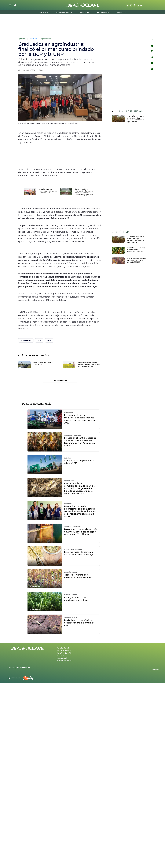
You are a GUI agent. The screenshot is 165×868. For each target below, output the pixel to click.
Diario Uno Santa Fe (64, 650)
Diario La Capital (63, 648)
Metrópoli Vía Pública (64, 661)
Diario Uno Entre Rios (64, 653)
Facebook (134, 5)
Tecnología (121, 12)
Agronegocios (103, 12)
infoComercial (62, 658)
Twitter (127, 5)
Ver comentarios (60, 380)
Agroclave (22, 39)
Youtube (141, 5)
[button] (10, 5)
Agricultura (85, 12)
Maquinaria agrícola (64, 12)
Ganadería (44, 12)
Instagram (131, 5)
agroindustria (46, 39)
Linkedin (138, 5)
